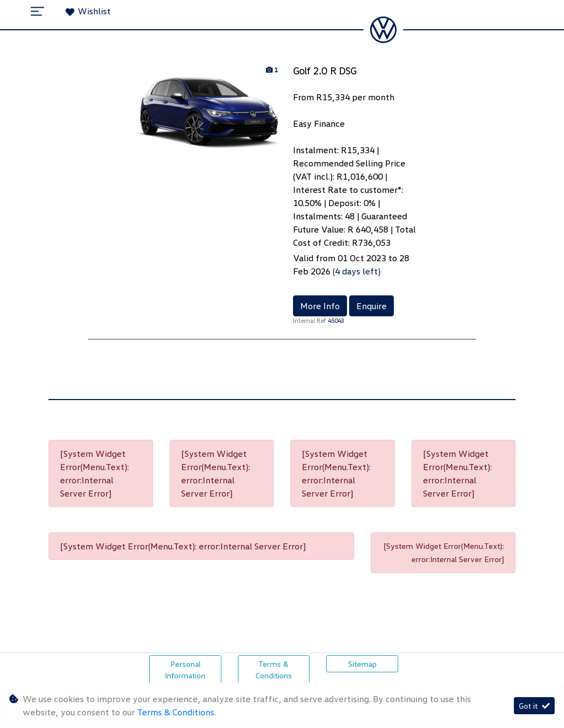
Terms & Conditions (274, 670)
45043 (336, 320)
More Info (320, 306)
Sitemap (362, 664)
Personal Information (185, 670)
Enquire (372, 306)
